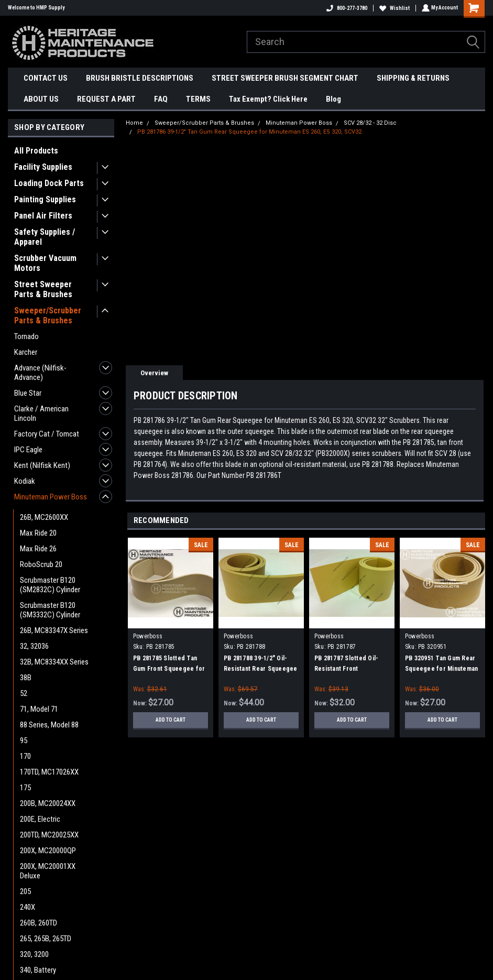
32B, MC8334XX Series (54, 662)
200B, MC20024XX (48, 803)
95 (24, 741)
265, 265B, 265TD (46, 939)
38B (26, 678)
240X (28, 907)
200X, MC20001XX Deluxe (48, 871)
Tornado (26, 336)
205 (25, 891)
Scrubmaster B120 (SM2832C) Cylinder (50, 585)
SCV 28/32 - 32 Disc (370, 123)
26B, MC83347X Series (54, 630)
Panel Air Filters (43, 216)
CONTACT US (46, 78)
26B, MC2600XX (44, 517)
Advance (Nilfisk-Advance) (40, 373)
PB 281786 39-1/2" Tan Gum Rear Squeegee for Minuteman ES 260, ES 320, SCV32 (249, 132)
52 (24, 693)
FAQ (161, 99)
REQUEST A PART (106, 99)
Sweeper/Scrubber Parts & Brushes (48, 315)
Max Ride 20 (38, 533)
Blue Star (28, 393)
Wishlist (393, 8)
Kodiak (25, 481)
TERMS (198, 99)
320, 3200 (34, 954)
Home (134, 123)
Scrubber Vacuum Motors (45, 263)
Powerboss (148, 636)
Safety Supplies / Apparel (45, 237)
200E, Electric (40, 819)
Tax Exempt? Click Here (268, 99)
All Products (36, 151)
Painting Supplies (45, 199)
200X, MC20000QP (48, 851)
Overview (154, 373)
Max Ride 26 (38, 549)
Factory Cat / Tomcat (47, 434)
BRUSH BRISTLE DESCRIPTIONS (140, 78)
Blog (333, 99)
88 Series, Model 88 (49, 725)
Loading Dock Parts (49, 183)
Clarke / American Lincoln (41, 413)
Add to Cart (171, 720)
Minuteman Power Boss (51, 497)
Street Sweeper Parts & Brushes (43, 289)
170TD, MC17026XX (49, 772)
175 (25, 788)
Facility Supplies (43, 167)
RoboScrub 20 (41, 564)
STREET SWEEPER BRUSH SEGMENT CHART (285, 78)
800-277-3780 (346, 8)
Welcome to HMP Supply (36, 8)
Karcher (26, 352)
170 (25, 756)
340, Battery (38, 970)
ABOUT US (41, 99)
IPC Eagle (28, 450)
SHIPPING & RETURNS (413, 78)
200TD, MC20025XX (49, 835)
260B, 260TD (39, 923)
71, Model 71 (39, 709)
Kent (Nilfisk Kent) (42, 465)
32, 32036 (34, 646)
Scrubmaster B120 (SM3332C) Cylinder (50, 610)
